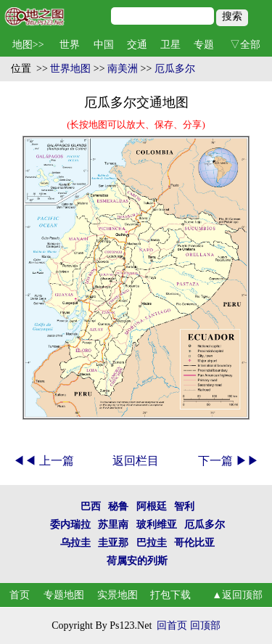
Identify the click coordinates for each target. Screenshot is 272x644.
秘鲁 (118, 506)
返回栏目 (136, 461)
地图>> (28, 45)
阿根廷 (152, 506)
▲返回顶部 (237, 595)
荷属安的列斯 (137, 561)
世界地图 (70, 69)
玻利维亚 (157, 525)
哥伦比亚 (194, 543)
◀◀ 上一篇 (44, 461)
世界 (70, 45)
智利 (184, 506)
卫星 (170, 45)
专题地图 (64, 595)
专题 (204, 45)
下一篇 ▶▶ (228, 461)
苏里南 (113, 525)
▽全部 (245, 45)
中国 (104, 45)
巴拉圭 (152, 543)
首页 (20, 595)
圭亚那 (113, 543)
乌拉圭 (75, 543)
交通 (137, 45)
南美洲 (123, 69)
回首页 (172, 625)
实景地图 (118, 595)
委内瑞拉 (70, 525)
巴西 (91, 506)
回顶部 (205, 625)
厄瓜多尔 (175, 69)
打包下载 (170, 595)
